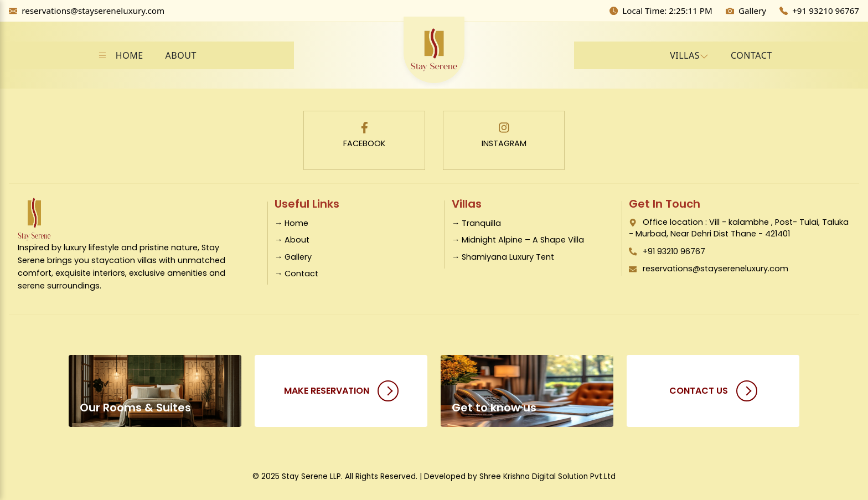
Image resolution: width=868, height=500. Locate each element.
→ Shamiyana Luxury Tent (503, 257)
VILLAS (685, 55)
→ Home (291, 223)
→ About (292, 240)
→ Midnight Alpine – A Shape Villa (518, 240)
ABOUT (181, 55)
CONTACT (751, 55)
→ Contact (296, 274)
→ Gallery (293, 257)
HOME (130, 55)
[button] (689, 55)
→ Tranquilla (476, 223)
